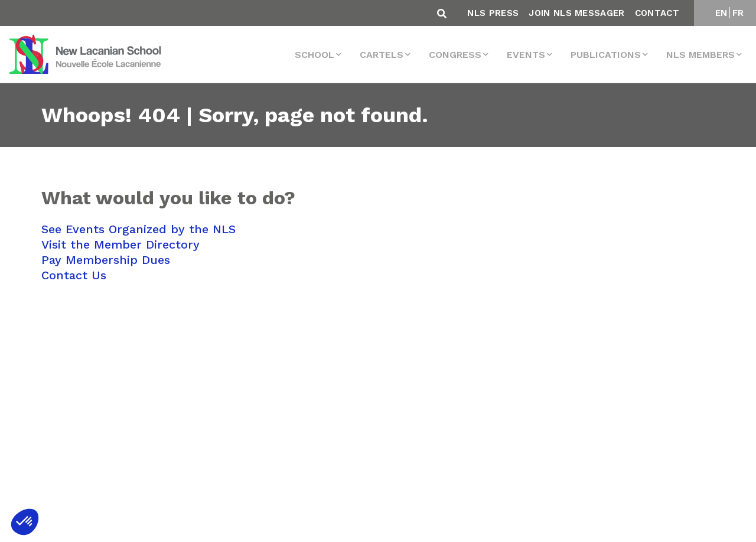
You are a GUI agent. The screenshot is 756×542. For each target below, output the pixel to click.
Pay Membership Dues (106, 260)
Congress (455, 55)
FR (738, 13)
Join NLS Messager (576, 13)
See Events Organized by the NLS (139, 229)
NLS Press (493, 13)
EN (721, 13)
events (526, 55)
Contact (657, 13)
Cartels (382, 55)
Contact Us (74, 275)
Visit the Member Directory (120, 244)
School (315, 55)
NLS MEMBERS (700, 55)
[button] (25, 522)
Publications (606, 55)
